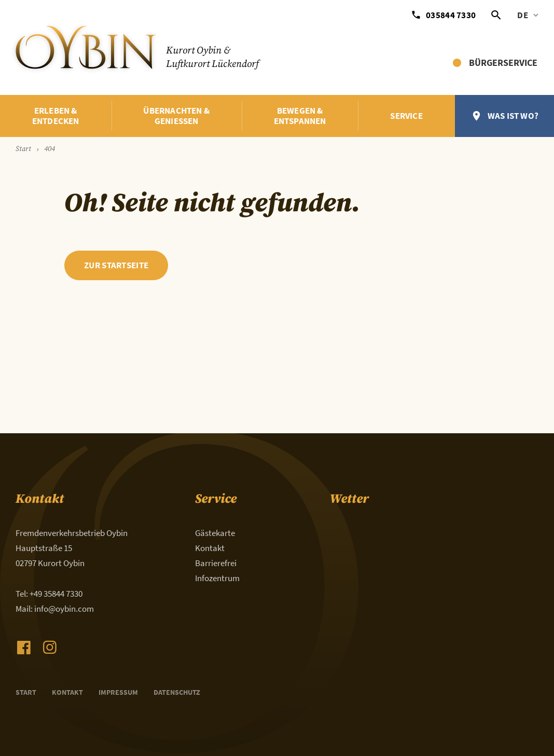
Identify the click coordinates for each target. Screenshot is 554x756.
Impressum (118, 692)
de (523, 15)
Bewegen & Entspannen (300, 116)
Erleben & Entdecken (56, 116)
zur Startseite (116, 265)
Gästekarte (215, 533)
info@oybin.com (64, 609)
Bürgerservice (503, 63)
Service (406, 116)
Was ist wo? (513, 116)
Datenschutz (177, 692)
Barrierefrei (216, 563)
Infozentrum (217, 578)
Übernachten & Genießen (176, 116)
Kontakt (210, 548)
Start (26, 692)
